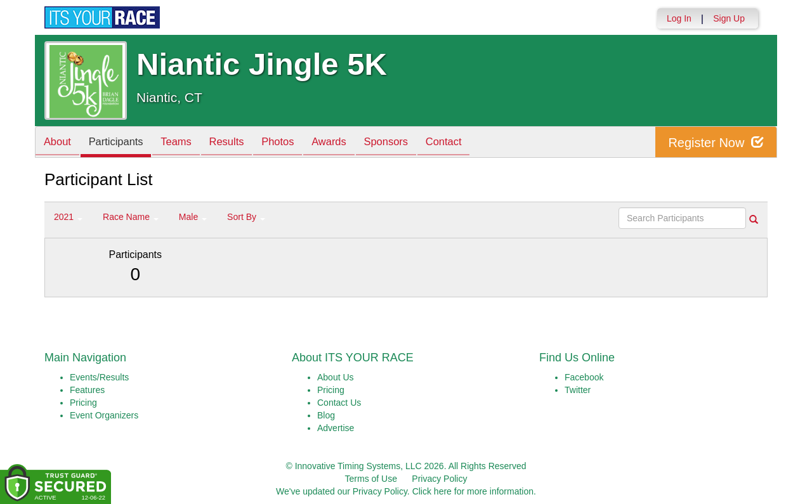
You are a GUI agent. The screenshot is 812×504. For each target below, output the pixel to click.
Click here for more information (473, 491)
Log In (679, 18)
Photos (293, 143)
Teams (185, 143)
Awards (348, 143)
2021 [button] (68, 217)
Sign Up (729, 18)
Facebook (584, 377)
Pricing (83, 403)
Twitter (578, 390)
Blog (326, 415)
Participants (121, 143)
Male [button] (193, 217)
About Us (336, 377)
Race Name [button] (131, 217)
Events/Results (99, 377)
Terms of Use (371, 479)
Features (87, 390)
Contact (469, 143)
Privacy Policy (439, 479)
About (59, 143)
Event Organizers (104, 415)
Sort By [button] (246, 217)
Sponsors (408, 143)
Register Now (716, 142)
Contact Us (339, 403)
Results (239, 143)
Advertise (336, 428)
